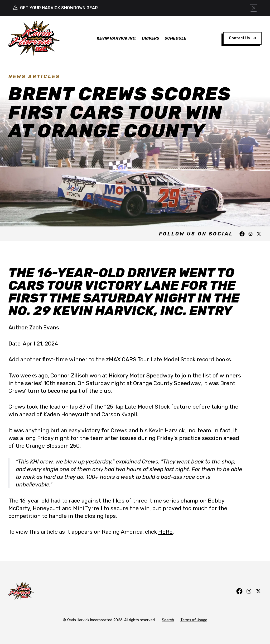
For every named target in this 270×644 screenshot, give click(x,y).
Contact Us (242, 38)
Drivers (151, 38)
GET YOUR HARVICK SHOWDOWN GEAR (59, 8)
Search (168, 620)
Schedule (175, 38)
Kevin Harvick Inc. (117, 38)
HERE (165, 532)
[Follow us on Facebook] (242, 234)
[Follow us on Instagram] (250, 234)
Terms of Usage (194, 620)
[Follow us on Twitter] (259, 234)
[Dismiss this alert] (254, 8)
